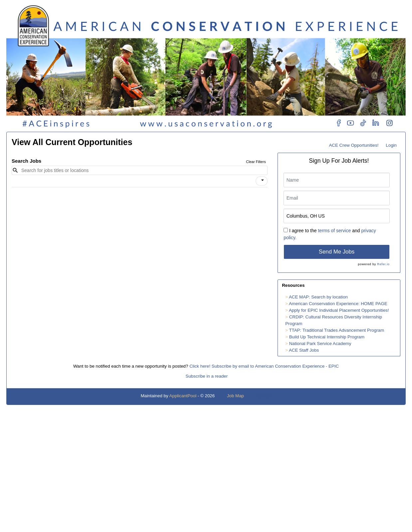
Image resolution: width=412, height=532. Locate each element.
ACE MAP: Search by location (318, 297)
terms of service (334, 231)
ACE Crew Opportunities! (354, 145)
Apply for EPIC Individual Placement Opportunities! (339, 310)
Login (391, 145)
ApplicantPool (183, 396)
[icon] (263, 180)
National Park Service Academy (320, 344)
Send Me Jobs (337, 252)
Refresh (264, 396)
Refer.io (383, 264)
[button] (262, 181)
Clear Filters (256, 162)
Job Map (235, 396)
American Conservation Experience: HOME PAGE (338, 304)
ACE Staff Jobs (304, 350)
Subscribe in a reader (207, 376)
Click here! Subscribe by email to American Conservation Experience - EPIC (264, 366)
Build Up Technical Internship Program (327, 337)
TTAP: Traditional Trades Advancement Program (336, 330)
